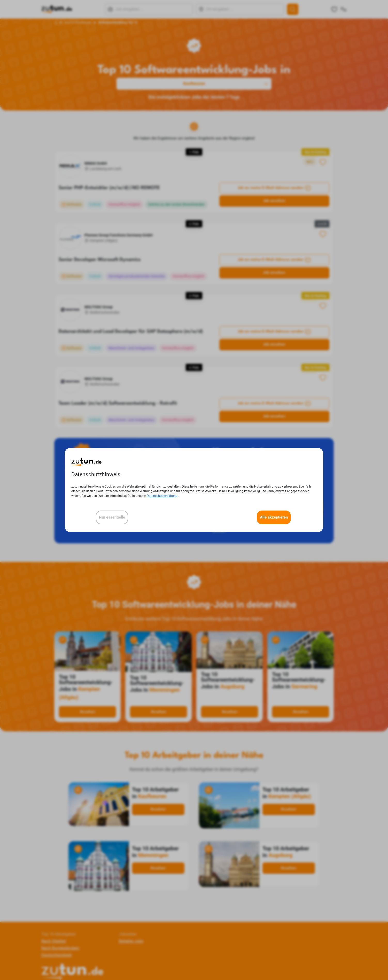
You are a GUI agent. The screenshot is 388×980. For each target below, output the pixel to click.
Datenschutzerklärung (162, 496)
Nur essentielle (112, 517)
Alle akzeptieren (274, 517)
